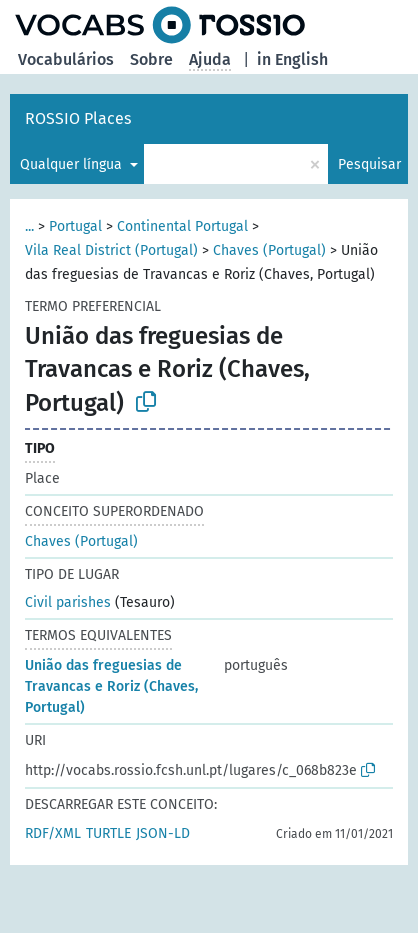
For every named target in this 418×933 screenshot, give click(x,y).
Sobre (151, 59)
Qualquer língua (73, 164)
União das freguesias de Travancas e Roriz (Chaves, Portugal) (111, 686)
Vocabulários (66, 59)
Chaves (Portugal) (269, 250)
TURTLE (108, 833)
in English (292, 59)
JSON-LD (163, 833)
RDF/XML (53, 833)
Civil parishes (68, 602)
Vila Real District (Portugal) (111, 250)
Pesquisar (369, 164)
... (29, 226)
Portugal (75, 226)
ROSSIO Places (78, 118)
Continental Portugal (182, 226)
